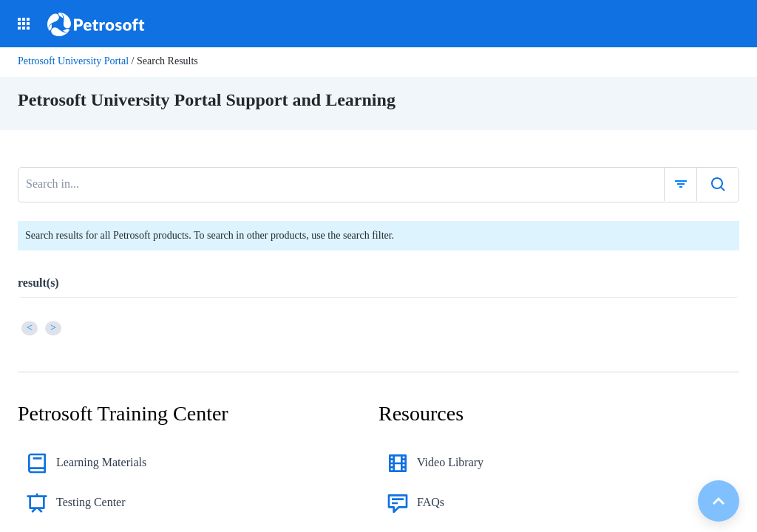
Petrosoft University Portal (73, 61)
